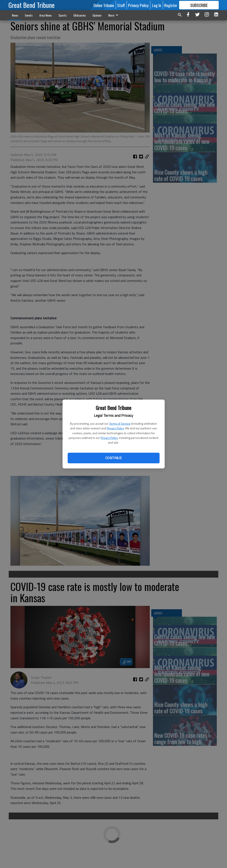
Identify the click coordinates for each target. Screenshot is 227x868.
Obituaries (80, 15)
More (114, 15)
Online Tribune (104, 5)
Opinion (97, 15)
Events (29, 15)
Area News (46, 15)
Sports (63, 15)
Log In (157, 5)
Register (171, 5)
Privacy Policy (115, 428)
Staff (121, 5)
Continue (113, 458)
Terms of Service (120, 423)
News (15, 15)
